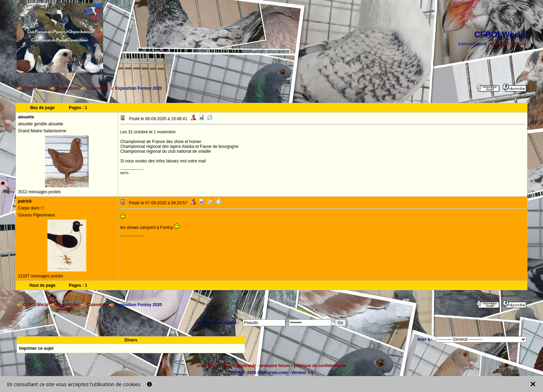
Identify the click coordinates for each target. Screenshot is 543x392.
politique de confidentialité (320, 366)
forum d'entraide (240, 366)
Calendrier (97, 88)
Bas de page (42, 108)
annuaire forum (275, 366)
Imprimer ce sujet (36, 348)
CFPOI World (36, 88)
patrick (519, 44)
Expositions (68, 88)
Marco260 (500, 44)
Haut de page (42, 285)
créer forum (208, 366)
